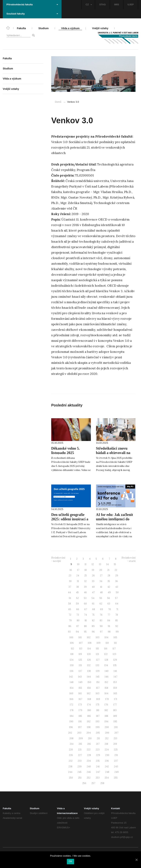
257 (93, 783)
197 (80, 727)
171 (116, 699)
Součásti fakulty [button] (32, 14)
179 (80, 710)
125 (80, 660)
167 (80, 699)
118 (72, 654)
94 (77, 632)
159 (115, 688)
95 (85, 632)
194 (106, 722)
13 (100, 564)
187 (98, 716)
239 (79, 767)
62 (101, 604)
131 (80, 665)
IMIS (117, 4)
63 (109, 604)
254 (107, 778)
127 (98, 660)
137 (80, 671)
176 (106, 705)
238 (70, 767)
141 (115, 671)
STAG (103, 4)
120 (89, 654)
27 (101, 576)
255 (116, 778)
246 (89, 772)
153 (115, 682)
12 (93, 564)
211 (98, 738)
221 (80, 750)
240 (89, 767)
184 (72, 716)
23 (70, 576)
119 (80, 654)
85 (117, 621)
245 (79, 772)
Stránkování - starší (129, 559)
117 (114, 649)
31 (78, 581)
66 (78, 609)
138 (89, 671)
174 (89, 705)
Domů (58, 102)
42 (109, 587)
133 (97, 665)
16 (71, 570)
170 (107, 699)
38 (77, 587)
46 (85, 592)
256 (84, 783)
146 (107, 677)
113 (81, 649)
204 (89, 733)
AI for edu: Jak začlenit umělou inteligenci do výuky (115, 519)
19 (93, 570)
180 (89, 710)
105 (115, 637)
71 (117, 609)
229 (98, 755)
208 (71, 738)
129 (115, 660)
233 (80, 761)
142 (71, 677)
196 (71, 727)
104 (106, 637)
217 (98, 744)
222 (89, 750)
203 (79, 733)
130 (72, 665)
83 (101, 621)
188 (106, 716)
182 (106, 710)
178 (72, 710)
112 (72, 649)
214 (72, 744)
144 (89, 677)
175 (98, 705)
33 (93, 581)
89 (93, 626)
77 (109, 615)
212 (107, 738)
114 (89, 649)
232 (71, 761)
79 (70, 621)
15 (115, 564)
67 (86, 609)
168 (89, 699)
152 (106, 682)
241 (98, 767)
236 (107, 761)
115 (97, 649)
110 (107, 643)
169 (98, 699)
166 (72, 699)
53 (85, 598)
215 (80, 744)
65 (70, 609)
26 (93, 576)
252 (89, 778)
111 (115, 643)
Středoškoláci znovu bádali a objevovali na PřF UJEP (113, 453)
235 (98, 761)
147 (115, 677)
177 (115, 705)
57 (116, 598)
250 (71, 778)
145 (98, 677)
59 (77, 604)
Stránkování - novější (58, 559)
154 (72, 688)
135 (115, 665)
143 (80, 677)
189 (115, 716)
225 (116, 750)
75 (93, 615)
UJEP (131, 4)
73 (78, 615)
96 (93, 632)
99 (117, 632)
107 (81, 643)
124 (72, 660)
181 (98, 710)
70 (110, 609)
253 (98, 778)
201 (116, 727)
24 (78, 576)
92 (117, 626)
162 (89, 693)
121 (97, 654)
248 (107, 772)
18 (86, 570)
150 (89, 682)
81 (86, 621)
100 (71, 637)
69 (102, 609)
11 (86, 564)
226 (71, 755)
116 (106, 649)
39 (85, 587)
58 (70, 604)
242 (107, 767)
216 (89, 744)
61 (93, 604)
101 (80, 637)
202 (70, 733)
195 (115, 722)
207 (116, 733)
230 (107, 755)
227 (80, 755)
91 (109, 626)
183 (115, 710)
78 (117, 615)
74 (85, 615)
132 (89, 665)
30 (70, 581)
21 (108, 570)
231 (116, 755)
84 (109, 621)
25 (86, 576)
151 (98, 682)
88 (85, 626)
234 (89, 761)
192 (89, 722)
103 (97, 637)
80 (78, 621)
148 (72, 682)
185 (80, 716)
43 (117, 587)
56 (109, 598)
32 (85, 581)
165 (115, 693)
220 (71, 750)
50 (117, 592)
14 (107, 564)
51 (70, 598)
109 (98, 643)
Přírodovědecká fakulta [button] (32, 4)
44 (69, 592)
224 (107, 750)
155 (80, 688)
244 (70, 772)
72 (70, 615)
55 (101, 598)
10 (78, 564)
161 (80, 693)
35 (109, 581)
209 (81, 738)
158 (106, 688)
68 (94, 609)
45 (77, 592)
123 (114, 654)
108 (90, 643)
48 (101, 592)
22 (116, 570)
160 (71, 693)
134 (106, 665)
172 (72, 705)
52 (77, 598)
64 (117, 604)
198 (89, 727)
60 (85, 604)
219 (115, 744)
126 (89, 660)
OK (70, 861)
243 (116, 767)
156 (89, 688)
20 (101, 570)
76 (101, 615)
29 (117, 576)
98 (109, 632)
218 (106, 744)
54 (93, 598)
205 (98, 733)
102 (89, 637)
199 (98, 727)
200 (107, 727)
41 (101, 587)
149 (81, 682)
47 (93, 592)
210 (90, 738)
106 (72, 643)
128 (106, 660)
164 (106, 693)
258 (102, 783)
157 (98, 688)
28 (109, 576)
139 (98, 671)
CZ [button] (89, 4)
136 (72, 671)
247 (98, 772)
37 (70, 587)
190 (71, 722)
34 (101, 581)
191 (80, 722)
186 (89, 716)
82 (93, 621)
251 (80, 778)
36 (116, 581)
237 (116, 761)
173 (80, 705)
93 (69, 632)
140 (107, 671)
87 (78, 626)
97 (101, 632)
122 (106, 654)
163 (97, 693)
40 (93, 587)
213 (115, 738)
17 (78, 570)
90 (101, 626)
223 (98, 750)
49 (109, 592)
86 (70, 626)
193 (97, 722)
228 (89, 755)
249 (116, 772)
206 (107, 733)
